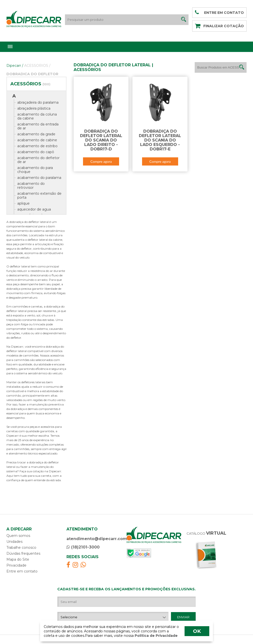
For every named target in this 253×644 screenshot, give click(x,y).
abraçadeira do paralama (38, 102)
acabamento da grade (36, 134)
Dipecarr (15, 66)
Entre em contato (22, 571)
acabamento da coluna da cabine (37, 116)
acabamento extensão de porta (39, 195)
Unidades (14, 542)
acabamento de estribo (37, 146)
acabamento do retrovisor (31, 186)
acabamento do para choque (35, 170)
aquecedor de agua (34, 209)
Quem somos (18, 536)
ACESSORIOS (37, 66)
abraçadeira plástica (34, 108)
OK (197, 631)
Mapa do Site (18, 559)
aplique (23, 203)
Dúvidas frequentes (23, 553)
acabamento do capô (36, 152)
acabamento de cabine (37, 140)
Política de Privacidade (156, 636)
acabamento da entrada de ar (38, 126)
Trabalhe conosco (21, 548)
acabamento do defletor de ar (38, 160)
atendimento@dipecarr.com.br (99, 539)
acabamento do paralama (39, 178)
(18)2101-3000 (83, 547)
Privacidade (16, 565)
